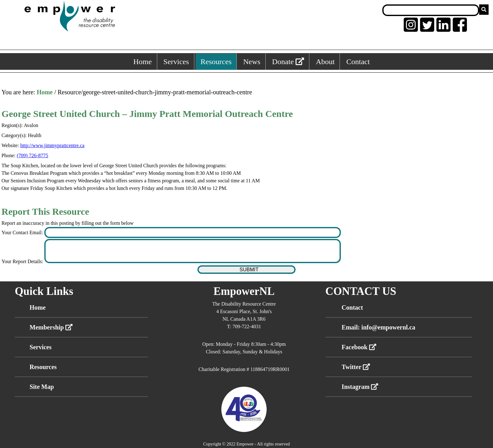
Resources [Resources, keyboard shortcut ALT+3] (216, 62)
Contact (352, 307)
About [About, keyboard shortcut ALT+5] (325, 62)
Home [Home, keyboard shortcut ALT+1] (143, 62)
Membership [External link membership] (51, 327)
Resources (43, 367)
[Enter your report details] (193, 251)
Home (45, 92)
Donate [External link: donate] (288, 62)
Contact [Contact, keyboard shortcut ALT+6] (358, 62)
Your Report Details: (23, 261)
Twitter (356, 367)
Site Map (42, 387)
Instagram (360, 387)
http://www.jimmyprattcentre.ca (52, 145)
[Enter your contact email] (193, 232)
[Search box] (431, 10)
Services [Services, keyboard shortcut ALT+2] (176, 62)
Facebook (359, 347)
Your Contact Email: (23, 232)
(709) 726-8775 (32, 155)
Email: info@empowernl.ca (379, 327)
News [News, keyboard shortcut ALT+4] (252, 62)
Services (41, 347)
